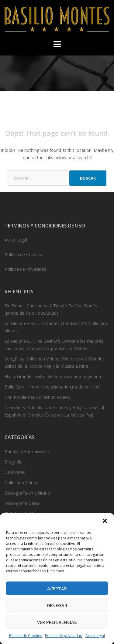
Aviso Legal (95, 636)
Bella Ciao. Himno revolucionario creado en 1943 (53, 387)
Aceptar (57, 589)
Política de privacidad (64, 636)
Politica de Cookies (23, 254)
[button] (105, 521)
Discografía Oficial (22, 503)
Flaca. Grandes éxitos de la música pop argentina (53, 376)
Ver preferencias (57, 622)
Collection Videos (21, 483)
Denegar (57, 605)
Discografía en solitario (27, 493)
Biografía (14, 462)
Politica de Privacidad (25, 269)
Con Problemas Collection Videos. (38, 397)
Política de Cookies (26, 636)
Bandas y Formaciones (27, 451)
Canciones (15, 472)
